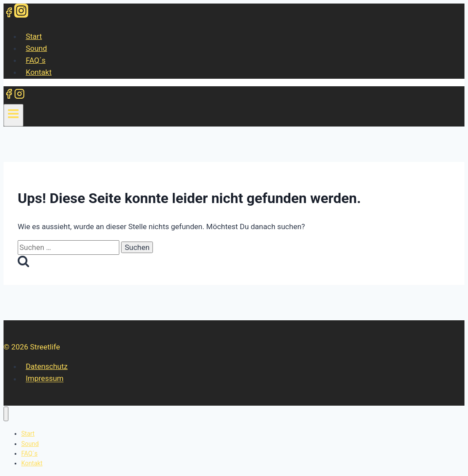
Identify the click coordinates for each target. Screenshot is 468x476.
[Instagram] (21, 14)
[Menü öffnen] (13, 115)
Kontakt (39, 72)
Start (34, 36)
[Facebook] (9, 14)
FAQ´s (36, 60)
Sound (36, 48)
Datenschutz (47, 366)
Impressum (45, 379)
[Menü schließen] (6, 414)
